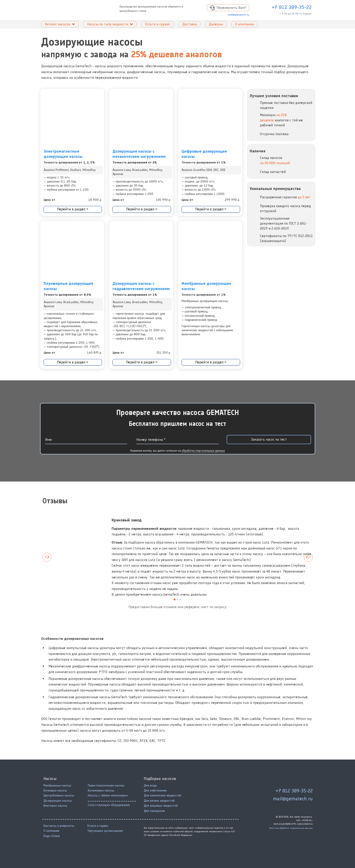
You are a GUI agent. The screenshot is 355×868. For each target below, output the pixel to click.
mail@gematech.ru (238, 15)
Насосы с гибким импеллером (108, 795)
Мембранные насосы (57, 785)
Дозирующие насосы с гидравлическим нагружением (141, 286)
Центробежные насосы (59, 795)
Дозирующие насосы (58, 801)
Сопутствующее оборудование (109, 805)
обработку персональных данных (203, 451)
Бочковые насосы (55, 790)
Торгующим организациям (105, 831)
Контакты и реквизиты (59, 826)
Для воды (150, 785)
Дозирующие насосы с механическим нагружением (139, 154)
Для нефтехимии (155, 790)
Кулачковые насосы (101, 790)
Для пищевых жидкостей (161, 806)
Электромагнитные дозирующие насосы (63, 154)
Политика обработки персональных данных (291, 828)
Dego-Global (52, 836)
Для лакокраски (154, 811)
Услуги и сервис (98, 826)
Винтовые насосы (55, 806)
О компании (51, 831)
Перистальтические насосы (106, 785)
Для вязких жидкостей (159, 801)
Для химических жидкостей (162, 795)
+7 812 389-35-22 (292, 7)
